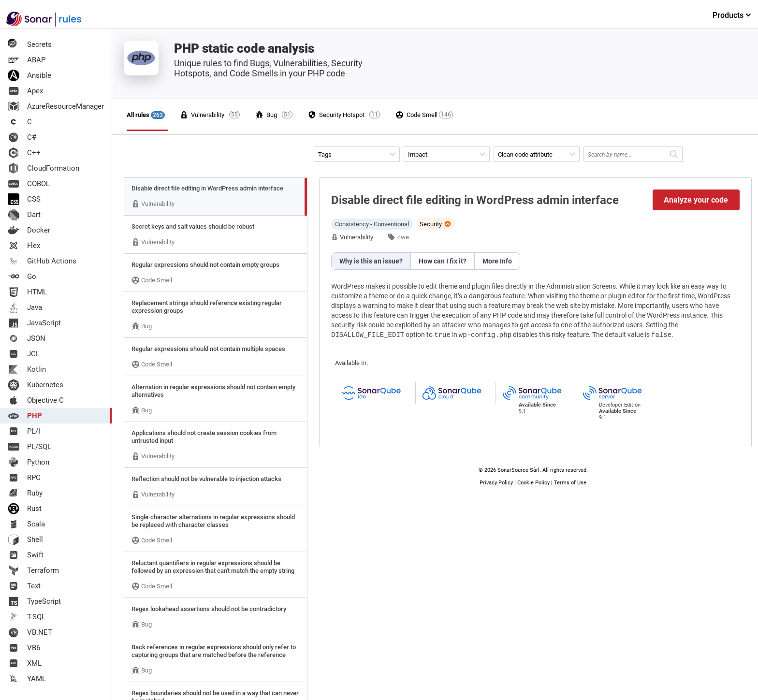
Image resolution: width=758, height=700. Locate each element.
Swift (26, 555)
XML (25, 663)
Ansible (29, 75)
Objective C (36, 400)
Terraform (33, 570)
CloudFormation (44, 168)
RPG (24, 478)
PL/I (24, 431)
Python (29, 462)
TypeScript (34, 601)
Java (25, 307)
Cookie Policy (533, 483)
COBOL (29, 184)
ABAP (27, 60)
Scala (26, 524)
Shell (25, 540)
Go (22, 277)
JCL (24, 354)
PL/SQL (29, 447)
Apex (25, 91)
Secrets (30, 44)
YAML (27, 679)
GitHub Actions (42, 261)
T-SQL (27, 617)
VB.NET (30, 632)
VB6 (24, 648)
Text (24, 586)
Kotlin (27, 369)
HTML (27, 292)
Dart (24, 215)
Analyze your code (696, 200)
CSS (24, 199)
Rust (25, 509)
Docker (29, 230)
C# (22, 137)
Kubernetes (36, 385)
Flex (24, 246)
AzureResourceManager (56, 106)
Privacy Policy (496, 483)
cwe (403, 237)
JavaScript (34, 323)
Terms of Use (570, 483)
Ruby (25, 493)
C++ (24, 153)
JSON (27, 338)
